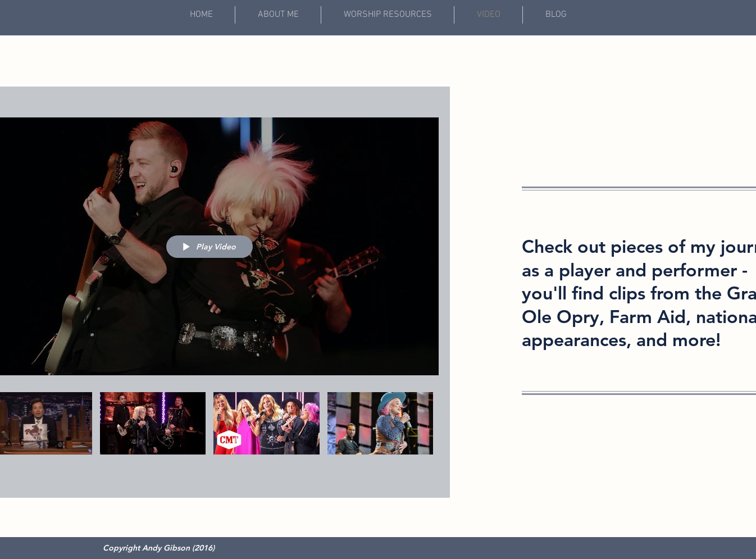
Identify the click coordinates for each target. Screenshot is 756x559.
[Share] (428, 102)
